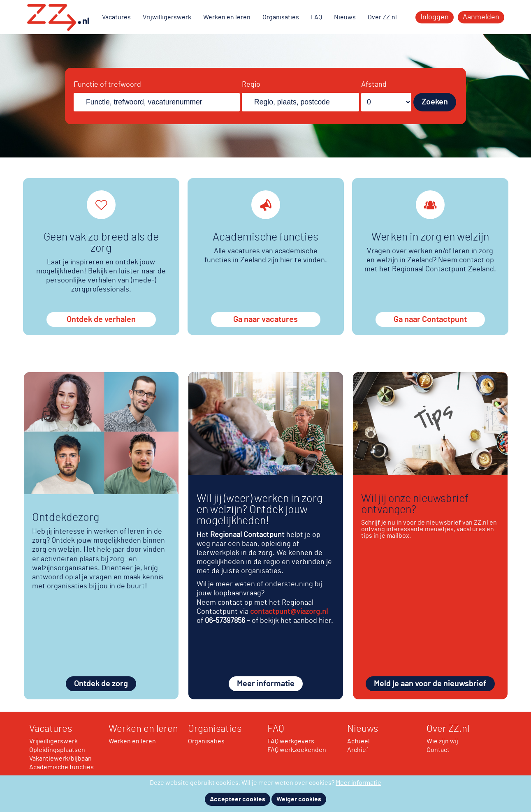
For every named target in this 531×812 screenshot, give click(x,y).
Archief (358, 750)
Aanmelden (481, 17)
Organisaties (281, 17)
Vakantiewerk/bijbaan (60, 759)
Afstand (374, 85)
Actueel (358, 741)
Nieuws (345, 17)
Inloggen (435, 17)
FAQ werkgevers (291, 741)
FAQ (317, 17)
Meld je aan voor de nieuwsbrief (430, 684)
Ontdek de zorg (101, 684)
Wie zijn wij (442, 741)
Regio (251, 85)
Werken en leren (227, 17)
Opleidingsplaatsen (57, 750)
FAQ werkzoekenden (297, 750)
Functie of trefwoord (107, 85)
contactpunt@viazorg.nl (289, 612)
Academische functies (61, 767)
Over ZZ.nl (382, 17)
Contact (438, 750)
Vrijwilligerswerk (167, 17)
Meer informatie (266, 684)
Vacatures (116, 17)
